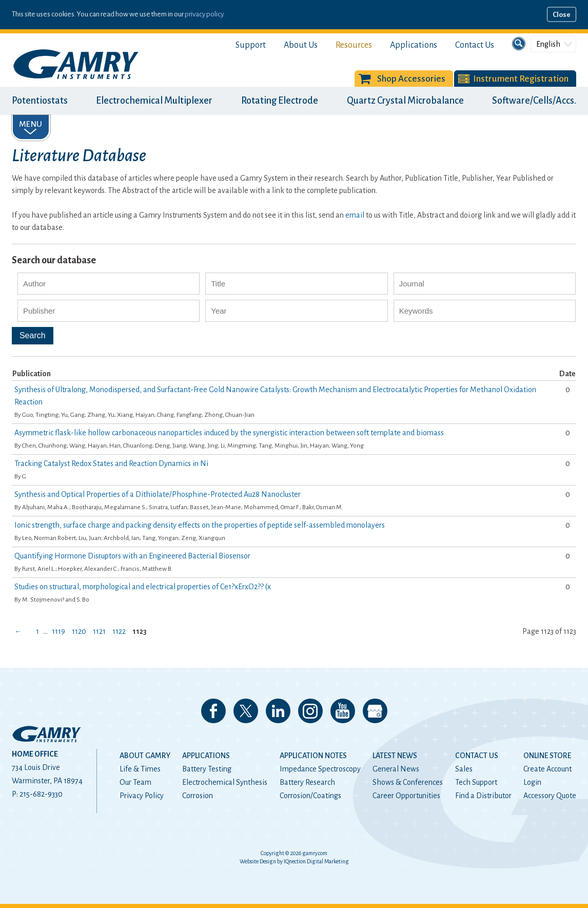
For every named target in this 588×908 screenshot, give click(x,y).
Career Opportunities (406, 796)
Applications (414, 45)
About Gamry (145, 756)
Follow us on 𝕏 (246, 711)
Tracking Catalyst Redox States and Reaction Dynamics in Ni (111, 463)
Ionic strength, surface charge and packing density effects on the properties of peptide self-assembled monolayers (200, 525)
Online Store (547, 756)
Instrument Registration (521, 79)
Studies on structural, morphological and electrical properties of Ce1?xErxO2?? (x (143, 587)
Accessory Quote (550, 796)
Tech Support (476, 782)
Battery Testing (207, 769)
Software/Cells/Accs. (534, 101)
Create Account (547, 769)
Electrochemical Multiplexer (154, 101)
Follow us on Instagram (310, 711)
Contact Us (475, 45)
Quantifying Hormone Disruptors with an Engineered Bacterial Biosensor (132, 556)
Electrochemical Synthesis (225, 782)
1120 (79, 631)
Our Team (135, 782)
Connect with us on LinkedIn (278, 711)
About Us (301, 45)
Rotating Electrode (280, 101)
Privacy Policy (142, 796)
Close (562, 15)
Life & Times (140, 769)
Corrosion (198, 796)
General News (396, 769)
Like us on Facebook (213, 711)
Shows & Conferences (408, 782)
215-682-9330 (41, 794)
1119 (58, 631)
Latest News (395, 756)
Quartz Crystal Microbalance (405, 101)
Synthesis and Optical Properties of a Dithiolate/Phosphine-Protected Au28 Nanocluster (158, 494)
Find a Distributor (483, 796)
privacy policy (204, 14)
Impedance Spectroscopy (320, 769)
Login (532, 782)
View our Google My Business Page (375, 711)
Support (251, 45)
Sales (464, 769)
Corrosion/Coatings (310, 796)
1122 (119, 631)
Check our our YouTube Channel (343, 711)
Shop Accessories (411, 79)
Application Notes (313, 756)
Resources (354, 45)
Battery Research (307, 782)
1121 (99, 631)
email (355, 215)
